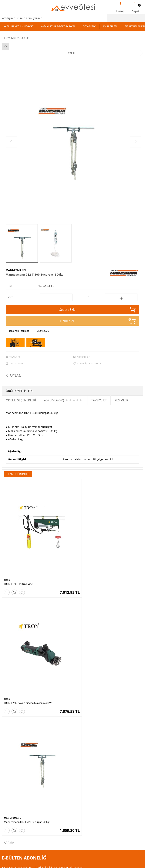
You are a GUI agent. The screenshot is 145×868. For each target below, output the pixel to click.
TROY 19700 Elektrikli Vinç (18, 573)
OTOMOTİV (89, 26)
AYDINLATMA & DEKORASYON (58, 26)
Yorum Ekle (84, 357)
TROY (7, 569)
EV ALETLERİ (110, 26)
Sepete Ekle (97, 310)
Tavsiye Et (15, 357)
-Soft (53, 863)
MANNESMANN (16, 270)
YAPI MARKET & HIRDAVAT (19, 26)
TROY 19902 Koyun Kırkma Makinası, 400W (98, 573)
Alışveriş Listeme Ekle (89, 364)
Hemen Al (98, 321)
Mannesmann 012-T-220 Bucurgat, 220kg (27, 681)
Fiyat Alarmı (16, 364)
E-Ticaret (61, 863)
